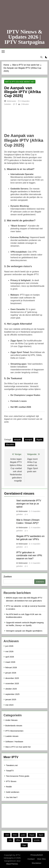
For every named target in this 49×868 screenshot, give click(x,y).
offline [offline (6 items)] (18, 840)
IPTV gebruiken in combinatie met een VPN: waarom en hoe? (29, 556)
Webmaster (12, 101)
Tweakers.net (12, 765)
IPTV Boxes (11, 781)
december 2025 (12, 678)
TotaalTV (10, 771)
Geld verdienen (13, 792)
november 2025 (12, 683)
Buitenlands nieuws (14, 726)
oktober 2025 (11, 689)
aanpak (17, 440)
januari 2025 (11, 699)
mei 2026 (9, 651)
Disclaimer (37, 863)
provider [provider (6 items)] (37, 840)
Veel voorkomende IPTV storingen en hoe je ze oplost (29, 504)
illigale (39, 440)
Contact (31, 859)
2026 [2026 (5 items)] (7, 835)
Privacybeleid (37, 855)
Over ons (41, 859)
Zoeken (8, 577)
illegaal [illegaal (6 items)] (32, 835)
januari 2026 (11, 673)
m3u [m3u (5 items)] (10, 840)
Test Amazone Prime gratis (18, 776)
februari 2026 (11, 667)
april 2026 (10, 657)
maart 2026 (10, 662)
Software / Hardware (14, 742)
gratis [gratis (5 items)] (23, 835)
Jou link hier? (12, 797)
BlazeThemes (12, 864)
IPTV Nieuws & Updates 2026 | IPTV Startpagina (24, 37)
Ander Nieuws (11, 720)
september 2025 (12, 694)
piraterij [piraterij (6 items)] (27, 840)
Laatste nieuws (12, 736)
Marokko (10, 444)
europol (29, 440)
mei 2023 (9, 705)
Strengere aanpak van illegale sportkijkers (24, 631)
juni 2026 (9, 646)
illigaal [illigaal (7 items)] (41, 835)
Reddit (9, 787)
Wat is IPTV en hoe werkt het (20, 82)
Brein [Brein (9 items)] (15, 835)
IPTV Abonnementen (14, 731)
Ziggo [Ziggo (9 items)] (24, 845)
